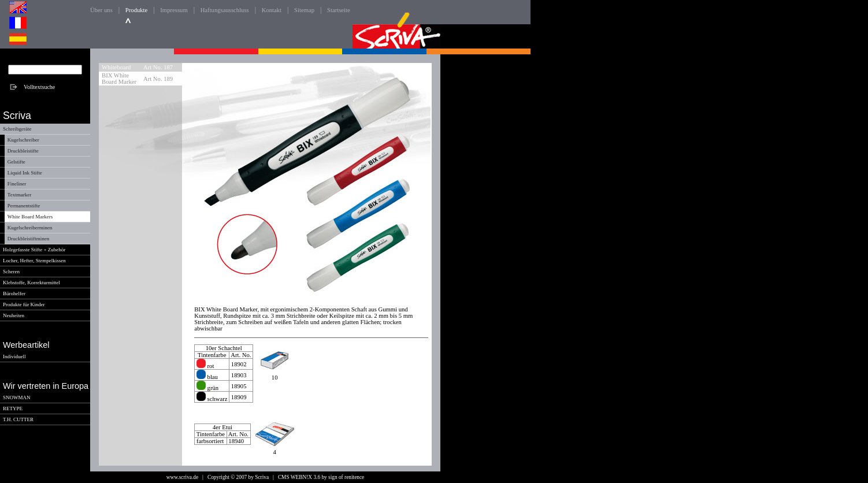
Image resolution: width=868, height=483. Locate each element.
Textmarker (19, 195)
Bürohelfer (14, 293)
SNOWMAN (17, 397)
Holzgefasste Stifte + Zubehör (34, 250)
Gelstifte (16, 162)
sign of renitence (346, 477)
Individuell (14, 356)
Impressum (174, 10)
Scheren (11, 272)
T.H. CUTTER (18, 419)
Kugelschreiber (23, 140)
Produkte (136, 10)
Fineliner (17, 184)
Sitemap (304, 10)
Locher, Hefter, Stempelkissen (34, 261)
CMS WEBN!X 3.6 (299, 477)
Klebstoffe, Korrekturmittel (31, 283)
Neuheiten (14, 315)
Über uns (101, 10)
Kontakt (272, 10)
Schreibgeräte (17, 129)
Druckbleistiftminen (28, 239)
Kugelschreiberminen (30, 228)
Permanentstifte (24, 206)
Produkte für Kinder (24, 304)
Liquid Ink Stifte (25, 173)
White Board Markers (30, 217)
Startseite (339, 10)
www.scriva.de (182, 477)
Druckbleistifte (23, 151)
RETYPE (13, 408)
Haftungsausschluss (225, 10)
